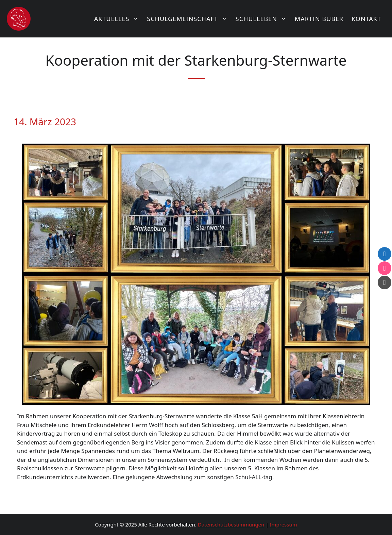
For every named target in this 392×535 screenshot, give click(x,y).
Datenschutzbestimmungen (231, 524)
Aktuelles (119, 19)
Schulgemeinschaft (189, 19)
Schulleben (263, 19)
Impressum (283, 524)
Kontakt (366, 19)
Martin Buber (319, 19)
